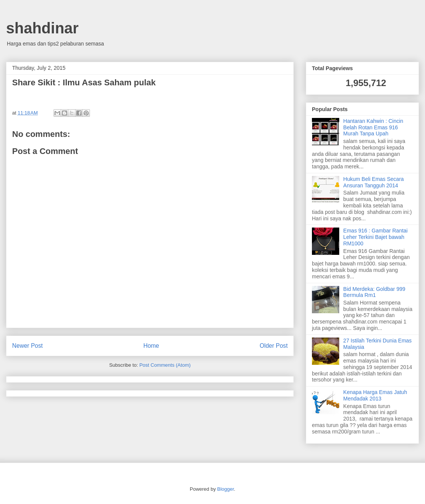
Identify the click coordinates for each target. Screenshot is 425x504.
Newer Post (28, 346)
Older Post (274, 346)
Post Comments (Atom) (165, 365)
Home (151, 346)
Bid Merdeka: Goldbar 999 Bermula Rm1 (374, 292)
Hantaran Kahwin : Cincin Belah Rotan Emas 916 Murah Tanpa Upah (373, 127)
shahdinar (42, 28)
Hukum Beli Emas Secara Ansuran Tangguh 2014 (374, 182)
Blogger (225, 489)
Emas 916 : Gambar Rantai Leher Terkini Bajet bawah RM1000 (376, 237)
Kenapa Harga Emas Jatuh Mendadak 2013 (375, 395)
